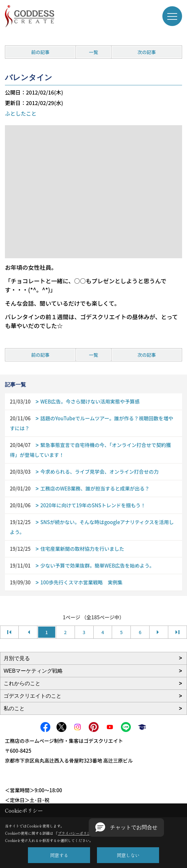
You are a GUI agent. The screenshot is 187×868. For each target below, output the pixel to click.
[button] (126, 827)
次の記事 (147, 52)
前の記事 (40, 52)
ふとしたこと (21, 113)
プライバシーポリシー (76, 833)
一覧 (93, 52)
